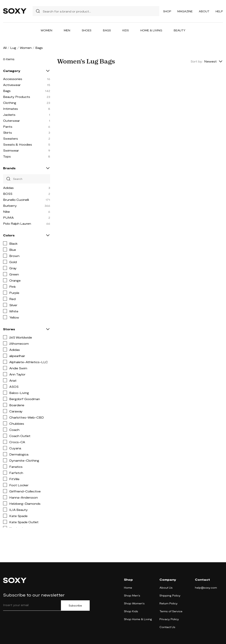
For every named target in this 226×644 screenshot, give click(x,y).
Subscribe (75, 606)
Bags (107, 30)
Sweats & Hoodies (18, 144)
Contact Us (167, 627)
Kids (126, 30)
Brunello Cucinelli (16, 200)
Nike (6, 211)
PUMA (8, 217)
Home (128, 588)
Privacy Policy (169, 619)
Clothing (10, 103)
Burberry (10, 206)
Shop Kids (131, 611)
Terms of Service (171, 611)
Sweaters (11, 138)
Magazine (185, 11)
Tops (7, 156)
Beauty (180, 30)
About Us (166, 588)
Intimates (11, 109)
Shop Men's (132, 595)
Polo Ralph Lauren (17, 223)
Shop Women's (134, 603)
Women (46, 30)
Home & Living (151, 30)
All (5, 48)
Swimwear (11, 150)
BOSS (8, 194)
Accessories (13, 79)
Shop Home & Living (138, 619)
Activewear (12, 85)
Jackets (9, 115)
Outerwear (11, 121)
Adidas (8, 188)
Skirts (8, 132)
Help (219, 11)
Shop (167, 11)
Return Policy (169, 603)
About (204, 11)
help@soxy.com (206, 588)
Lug (13, 48)
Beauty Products (17, 97)
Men (67, 30)
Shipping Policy (170, 595)
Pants (8, 126)
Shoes (87, 30)
